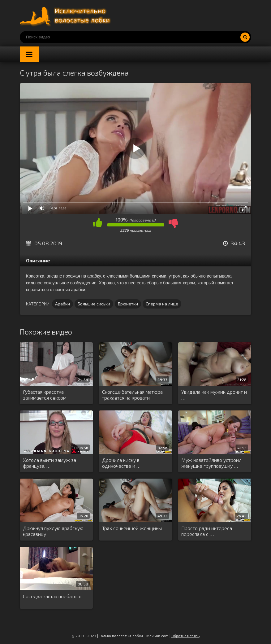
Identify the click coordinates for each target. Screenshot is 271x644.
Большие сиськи (94, 304)
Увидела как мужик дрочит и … (214, 395)
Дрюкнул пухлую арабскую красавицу (53, 531)
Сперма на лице (162, 304)
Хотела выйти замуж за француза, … (49, 463)
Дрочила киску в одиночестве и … (121, 463)
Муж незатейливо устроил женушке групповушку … (211, 463)
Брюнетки (128, 304)
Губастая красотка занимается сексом (45, 395)
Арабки (62, 304)
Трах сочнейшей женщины (132, 528)
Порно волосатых (66, 15)
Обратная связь (185, 636)
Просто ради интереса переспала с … (207, 531)
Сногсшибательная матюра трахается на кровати (132, 395)
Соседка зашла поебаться (52, 596)
